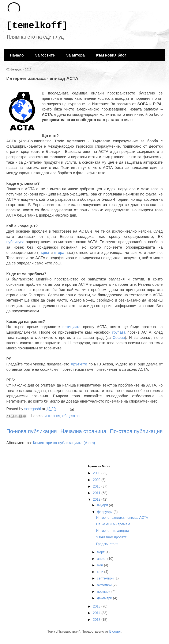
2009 (97, 480)
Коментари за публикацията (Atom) (64, 443)
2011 (97, 493)
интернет (52, 416)
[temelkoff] (37, 26)
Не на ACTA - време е (113, 524)
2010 (97, 486)
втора (59, 253)
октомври (105, 585)
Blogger (115, 631)
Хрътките (79, 364)
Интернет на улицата (113, 531)
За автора (75, 55)
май (100, 565)
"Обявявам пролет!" (112, 537)
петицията (71, 327)
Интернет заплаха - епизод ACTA (122, 518)
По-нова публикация (32, 431)
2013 (97, 606)
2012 (97, 499)
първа (44, 253)
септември (106, 578)
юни (101, 572)
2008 (97, 473)
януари (103, 505)
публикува (15, 242)
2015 (97, 620)
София (119, 338)
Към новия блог (111, 55)
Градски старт (107, 544)
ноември (104, 592)
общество (71, 416)
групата (119, 332)
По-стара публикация (136, 431)
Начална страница (83, 431)
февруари (105, 512)
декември (105, 598)
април (102, 559)
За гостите (45, 55)
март (101, 552)
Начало (17, 55)
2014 (97, 613)
